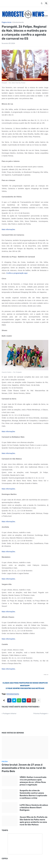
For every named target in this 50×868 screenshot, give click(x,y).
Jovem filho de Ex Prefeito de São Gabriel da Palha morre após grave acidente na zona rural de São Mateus (34, 821)
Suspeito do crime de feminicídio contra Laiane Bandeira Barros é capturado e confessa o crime (33, 794)
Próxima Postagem (40, 714)
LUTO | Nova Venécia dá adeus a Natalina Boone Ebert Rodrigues (34, 808)
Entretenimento (18, 22)
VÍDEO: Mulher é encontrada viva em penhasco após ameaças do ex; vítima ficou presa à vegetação (33, 781)
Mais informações (8, 453)
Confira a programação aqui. (17, 273)
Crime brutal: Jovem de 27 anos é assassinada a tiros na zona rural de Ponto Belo (24, 768)
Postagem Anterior (10, 714)
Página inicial (6, 22)
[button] (42, 3)
